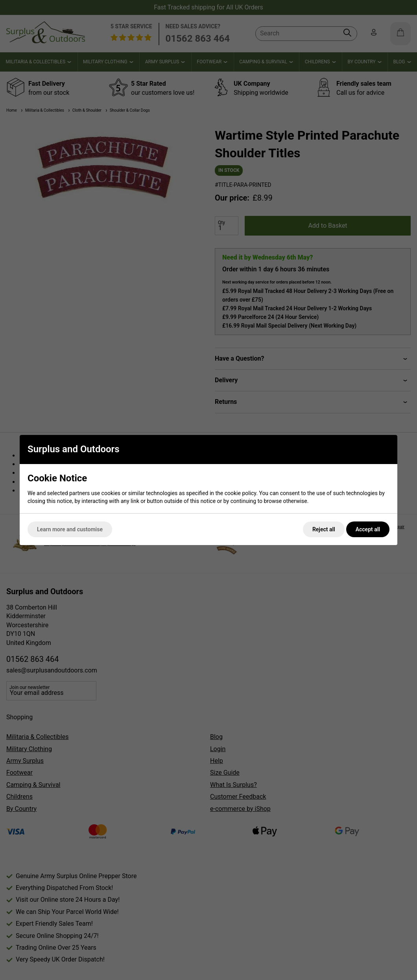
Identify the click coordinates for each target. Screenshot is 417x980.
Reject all (324, 529)
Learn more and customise (70, 529)
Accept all (368, 529)
